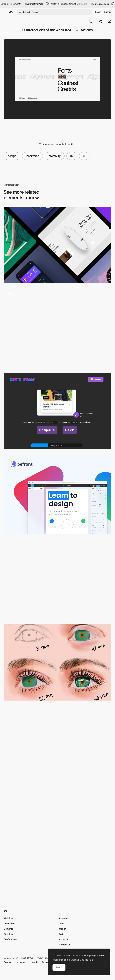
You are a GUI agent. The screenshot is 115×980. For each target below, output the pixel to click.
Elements (8, 929)
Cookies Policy (11, 958)
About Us (64, 939)
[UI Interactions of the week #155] (57, 830)
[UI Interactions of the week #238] (57, 328)
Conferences (10, 939)
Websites (8, 918)
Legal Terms (27, 958)
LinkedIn (34, 962)
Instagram (21, 962)
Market (63, 929)
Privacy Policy (43, 958)
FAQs (62, 934)
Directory (8, 934)
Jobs (61, 923)
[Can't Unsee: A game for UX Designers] (57, 411)
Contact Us (65, 945)
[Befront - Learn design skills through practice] (57, 494)
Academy (64, 918)
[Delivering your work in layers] (57, 662)
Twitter (45, 962)
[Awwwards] (11, 12)
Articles (87, 30)
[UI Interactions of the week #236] (57, 745)
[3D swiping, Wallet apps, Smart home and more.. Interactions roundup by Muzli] (57, 245)
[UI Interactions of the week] (57, 579)
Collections (9, 923)
